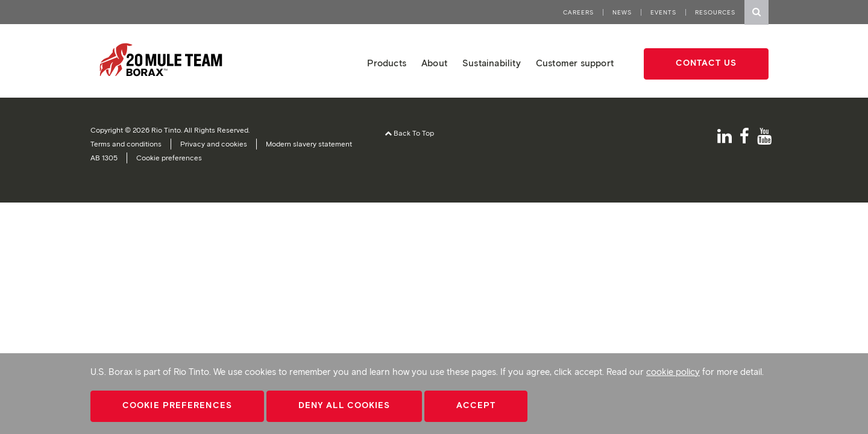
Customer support (575, 63)
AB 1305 (104, 158)
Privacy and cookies (214, 144)
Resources (715, 12)
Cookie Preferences (177, 405)
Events (663, 12)
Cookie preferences (169, 158)
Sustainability (492, 63)
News (622, 12)
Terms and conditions (126, 144)
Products (387, 63)
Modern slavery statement (309, 144)
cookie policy (673, 372)
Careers (578, 12)
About (434, 63)
